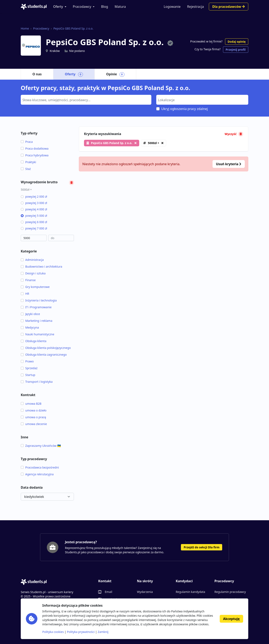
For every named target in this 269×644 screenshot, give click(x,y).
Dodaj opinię (237, 42)
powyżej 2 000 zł (34, 197)
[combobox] (86, 100)
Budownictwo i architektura (41, 266)
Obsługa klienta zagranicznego (44, 355)
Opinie (115, 74)
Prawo (27, 361)
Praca (27, 142)
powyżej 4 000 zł (34, 209)
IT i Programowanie (36, 307)
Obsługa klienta (34, 341)
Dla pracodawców (229, 7)
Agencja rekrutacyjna (37, 474)
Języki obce (30, 314)
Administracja (32, 260)
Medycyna (30, 327)
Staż (26, 169)
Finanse (28, 280)
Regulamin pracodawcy (230, 592)
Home (25, 28)
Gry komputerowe (35, 287)
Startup (28, 375)
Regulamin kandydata (190, 592)
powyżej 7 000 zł (34, 228)
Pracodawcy (82, 7)
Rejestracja (195, 7)
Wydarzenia (145, 592)
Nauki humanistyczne (37, 334)
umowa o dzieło (34, 410)
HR (25, 294)
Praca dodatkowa (35, 148)
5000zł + (153, 143)
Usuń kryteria (229, 164)
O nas (37, 74)
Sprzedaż (29, 368)
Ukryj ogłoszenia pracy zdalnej (185, 109)
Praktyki (28, 162)
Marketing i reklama (37, 321)
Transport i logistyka (37, 382)
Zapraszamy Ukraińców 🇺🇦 (41, 446)
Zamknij (103, 632)
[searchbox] (86, 100)
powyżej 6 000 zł (34, 222)
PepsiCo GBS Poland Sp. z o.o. (73, 28)
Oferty (58, 7)
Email (108, 592)
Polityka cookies (53, 632)
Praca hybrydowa (35, 155)
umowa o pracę (33, 417)
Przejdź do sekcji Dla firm (201, 547)
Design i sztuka (33, 273)
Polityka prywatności (81, 632)
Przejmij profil (236, 50)
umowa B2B (31, 404)
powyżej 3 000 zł (34, 203)
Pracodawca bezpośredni (40, 467)
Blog (105, 7)
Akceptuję (231, 619)
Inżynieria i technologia (39, 300)
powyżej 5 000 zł (34, 216)
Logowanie (172, 7)
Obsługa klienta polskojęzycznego (46, 348)
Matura (120, 7)
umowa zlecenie (34, 424)
